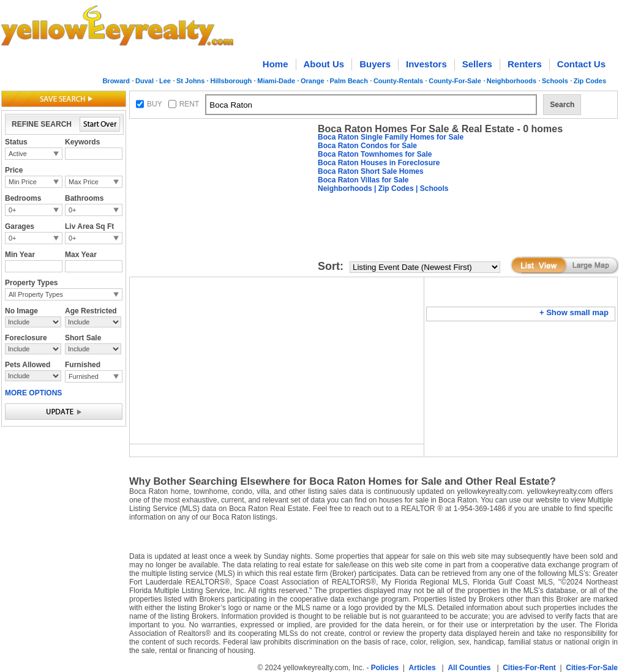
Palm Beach (349, 81)
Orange (313, 81)
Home (276, 64)
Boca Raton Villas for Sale (363, 180)
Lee (165, 81)
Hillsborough (231, 81)
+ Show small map (574, 312)
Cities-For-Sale (592, 668)
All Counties (469, 668)
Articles (422, 668)
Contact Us (581, 64)
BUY (155, 104)
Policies (385, 668)
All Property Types (36, 294)
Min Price (23, 182)
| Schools (431, 189)
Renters (525, 64)
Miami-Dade (276, 81)
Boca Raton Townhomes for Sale (375, 154)
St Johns (190, 81)
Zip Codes (590, 81)
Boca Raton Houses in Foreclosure (379, 163)
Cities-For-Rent (529, 668)
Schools (555, 81)
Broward (116, 81)
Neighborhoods (512, 81)
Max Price (84, 182)
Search (562, 105)
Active (18, 154)
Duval (144, 81)
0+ (13, 210)
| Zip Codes (393, 189)
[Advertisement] (180, 161)
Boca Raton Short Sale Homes (371, 171)
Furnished (84, 376)
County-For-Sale (455, 81)
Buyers (375, 64)
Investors (426, 64)
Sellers (477, 64)
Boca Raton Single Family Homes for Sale (391, 137)
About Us (324, 64)
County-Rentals (398, 81)
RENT (189, 104)
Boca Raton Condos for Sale (367, 146)
